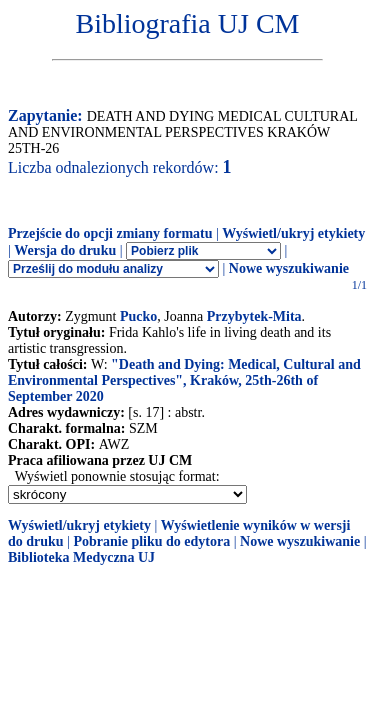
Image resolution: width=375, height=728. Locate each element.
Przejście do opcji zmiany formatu (110, 233)
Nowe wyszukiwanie (289, 268)
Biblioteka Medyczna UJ (81, 557)
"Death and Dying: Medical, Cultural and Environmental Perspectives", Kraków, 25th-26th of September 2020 (184, 380)
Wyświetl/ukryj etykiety (293, 233)
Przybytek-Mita (254, 316)
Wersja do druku (65, 250)
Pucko (138, 316)
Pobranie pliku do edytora (151, 541)
